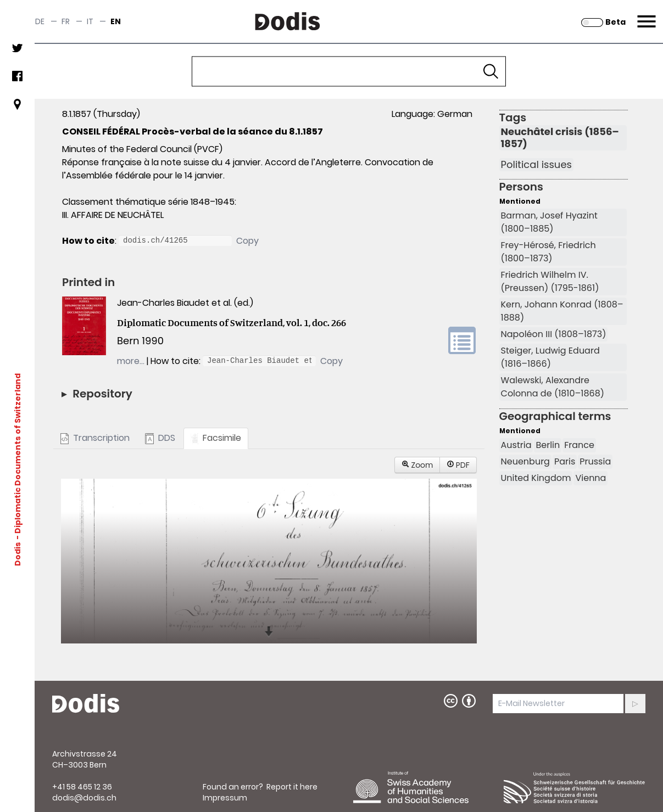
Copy (247, 241)
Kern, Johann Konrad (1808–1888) (562, 311)
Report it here (292, 787)
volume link (462, 340)
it (90, 21)
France (579, 445)
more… (131, 361)
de (40, 21)
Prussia (595, 461)
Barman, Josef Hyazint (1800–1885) (549, 222)
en (116, 21)
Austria (516, 445)
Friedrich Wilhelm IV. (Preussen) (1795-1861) (550, 281)
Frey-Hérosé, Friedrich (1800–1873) (548, 252)
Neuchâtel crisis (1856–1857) (560, 138)
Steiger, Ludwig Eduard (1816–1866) (550, 357)
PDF (458, 465)
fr (66, 21)
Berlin (548, 445)
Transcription (95, 438)
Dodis (18, 554)
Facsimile (216, 438)
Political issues (536, 165)
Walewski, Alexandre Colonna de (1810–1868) (553, 387)
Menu (645, 15)
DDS (160, 438)
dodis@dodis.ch (84, 798)
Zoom (417, 465)
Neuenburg (525, 461)
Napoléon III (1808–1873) (554, 334)
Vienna (590, 478)
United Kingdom (536, 478)
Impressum (225, 798)
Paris (565, 461)
